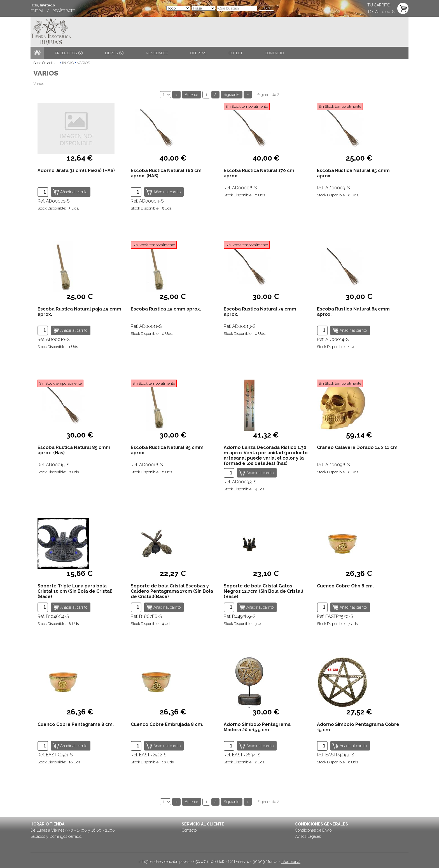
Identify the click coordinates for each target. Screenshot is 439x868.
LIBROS (114, 53)
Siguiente (232, 95)
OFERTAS (198, 53)
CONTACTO (274, 53)
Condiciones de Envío (313, 830)
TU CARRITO (379, 5)
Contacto (189, 830)
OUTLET (236, 53)
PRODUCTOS (69, 53)
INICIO (68, 63)
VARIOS (83, 63)
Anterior (192, 95)
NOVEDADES (157, 53)
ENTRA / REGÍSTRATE (53, 11)
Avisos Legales (308, 836)
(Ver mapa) (291, 862)
